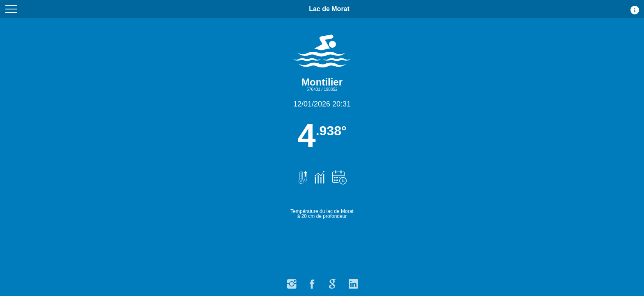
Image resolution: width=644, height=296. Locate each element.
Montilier (322, 82)
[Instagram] (291, 282)
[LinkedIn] (353, 282)
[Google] (332, 282)
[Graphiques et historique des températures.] (318, 173)
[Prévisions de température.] (338, 173)
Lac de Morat (329, 12)
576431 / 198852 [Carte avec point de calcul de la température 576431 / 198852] (322, 89)
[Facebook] (312, 282)
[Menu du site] (11, 9)
